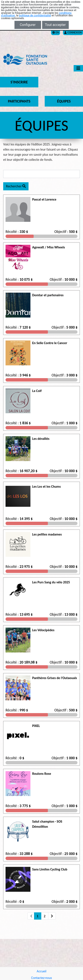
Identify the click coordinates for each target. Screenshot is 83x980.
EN (56, 33)
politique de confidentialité (35, 15)
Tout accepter (55, 25)
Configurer (28, 25)
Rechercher (16, 186)
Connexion (73, 33)
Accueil (41, 971)
